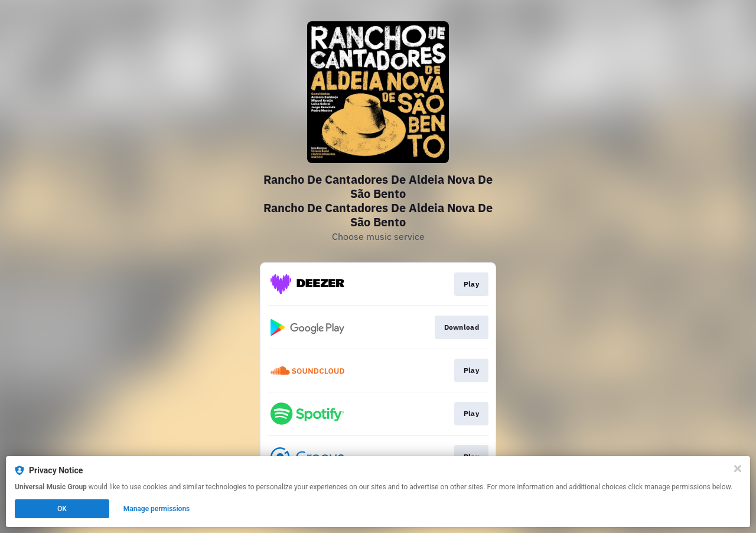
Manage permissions (157, 509)
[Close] (738, 469)
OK (62, 509)
